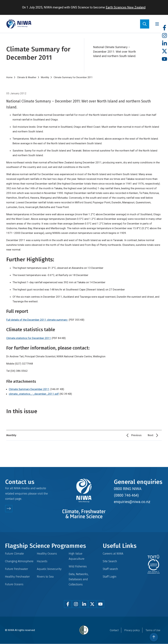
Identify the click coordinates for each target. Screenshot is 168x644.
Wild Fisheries (78, 566)
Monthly (45, 77)
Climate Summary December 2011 (29, 389)
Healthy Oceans (47, 554)
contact (10, 499)
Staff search (110, 569)
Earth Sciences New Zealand (126, 7)
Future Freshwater (17, 569)
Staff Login (110, 577)
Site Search (110, 561)
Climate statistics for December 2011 (29, 338)
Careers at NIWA (113, 554)
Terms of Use (153, 630)
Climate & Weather (27, 77)
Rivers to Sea (45, 577)
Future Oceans (14, 584)
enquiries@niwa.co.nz (132, 502)
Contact (114, 630)
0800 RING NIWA (128, 489)
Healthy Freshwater (17, 577)
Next (151, 435)
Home (9, 77)
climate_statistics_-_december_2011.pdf (34, 394)
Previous (136, 435)
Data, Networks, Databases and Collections (79, 579)
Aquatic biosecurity (49, 569)
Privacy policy (132, 630)
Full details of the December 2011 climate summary (37, 320)
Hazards (42, 561)
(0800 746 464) (126, 495)
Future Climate (14, 554)
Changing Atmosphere (19, 561)
